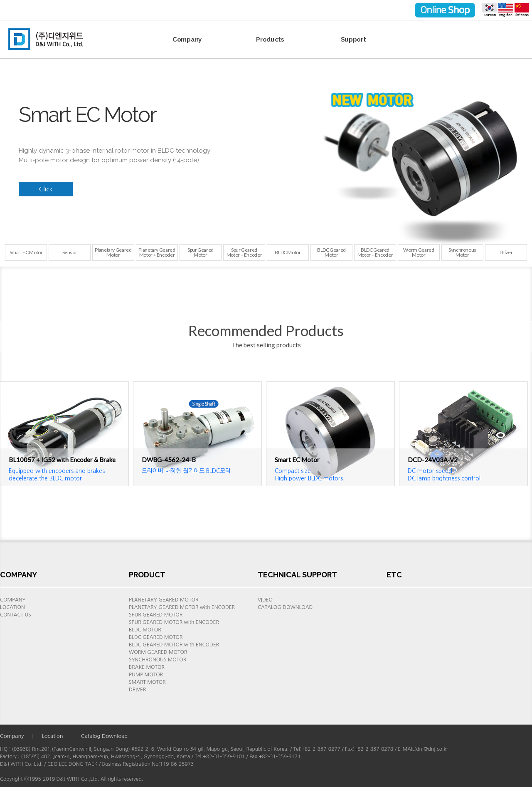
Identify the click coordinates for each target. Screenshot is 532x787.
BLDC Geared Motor (331, 252)
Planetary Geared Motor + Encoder (157, 252)
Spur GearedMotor (201, 252)
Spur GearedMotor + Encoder (244, 252)
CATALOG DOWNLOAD (285, 607)
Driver (506, 252)
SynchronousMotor (462, 252)
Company (187, 40)
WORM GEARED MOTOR (158, 652)
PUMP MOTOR (146, 675)
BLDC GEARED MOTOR (156, 637)
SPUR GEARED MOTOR (156, 615)
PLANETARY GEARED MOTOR (164, 600)
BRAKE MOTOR (147, 667)
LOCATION (12, 607)
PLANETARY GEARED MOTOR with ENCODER (182, 607)
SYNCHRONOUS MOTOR (158, 660)
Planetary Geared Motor (113, 252)
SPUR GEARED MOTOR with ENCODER (174, 622)
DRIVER (137, 690)
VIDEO (265, 600)
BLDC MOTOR (145, 630)
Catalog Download (104, 736)
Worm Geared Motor (419, 252)
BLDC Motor (288, 252)
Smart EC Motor (26, 252)
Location (52, 736)
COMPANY (13, 600)
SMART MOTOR (147, 682)
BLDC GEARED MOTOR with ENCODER (174, 645)
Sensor (70, 252)
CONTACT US (16, 615)
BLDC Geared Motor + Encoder (375, 252)
